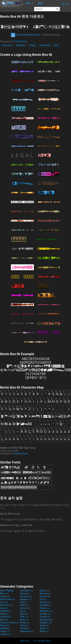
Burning (45, 593)
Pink (24, 617)
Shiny (24, 625)
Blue (4, 593)
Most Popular (7, 591)
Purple (45, 617)
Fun (4, 602)
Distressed (45, 45)
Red (4, 620)
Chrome (26, 596)
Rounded (46, 620)
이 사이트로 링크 (42, 641)
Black (45, 591)
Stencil (25, 628)
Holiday (5, 611)
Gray (4, 608)
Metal (5, 614)
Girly (24, 602)
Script (24, 623)
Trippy (5, 631)
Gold (24, 605)
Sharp (5, 625)
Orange (45, 614)
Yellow (5, 634)
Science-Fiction (9, 623)
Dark (56, 45)
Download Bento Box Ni (25, 35)
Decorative (7, 45)
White (44, 631)
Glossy (45, 602)
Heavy (45, 608)
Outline (6, 617)
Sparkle (5, 628)
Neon (24, 614)
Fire (43, 599)
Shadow (46, 623)
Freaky (32, 45)
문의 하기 (25, 641)
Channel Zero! (20, 41)
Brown (25, 593)
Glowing (6, 605)
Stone (44, 628)
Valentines (27, 631)
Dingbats (21, 45)
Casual (5, 596)
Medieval (46, 611)
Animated (26, 591)
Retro (24, 620)
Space (44, 625)
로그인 (65, 4)
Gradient (45, 605)
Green (25, 608)
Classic (45, 596)
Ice (23, 611)
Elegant (26, 599)
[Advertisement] (36, 558)
